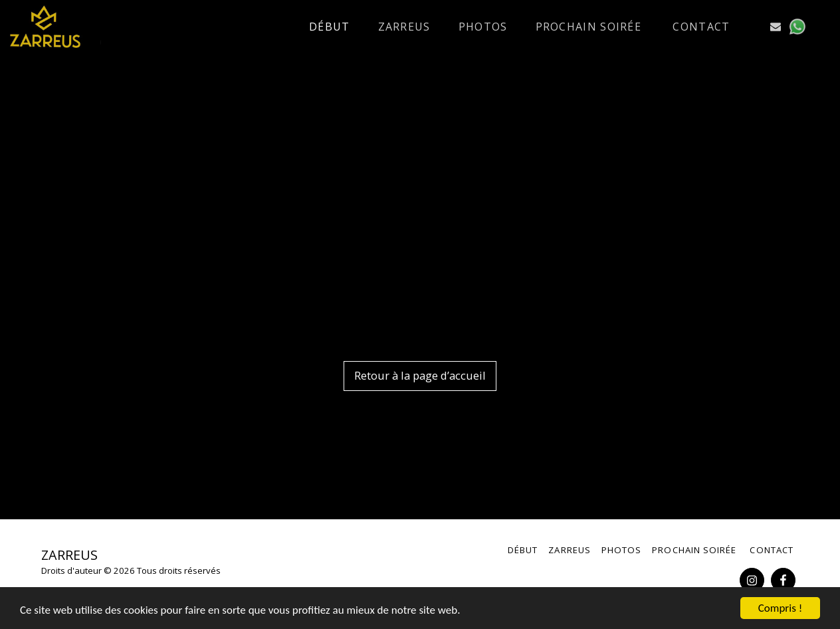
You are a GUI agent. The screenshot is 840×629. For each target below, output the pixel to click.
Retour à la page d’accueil (420, 375)
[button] (754, 27)
